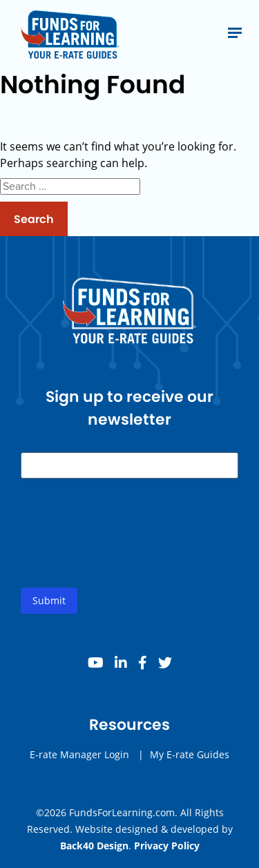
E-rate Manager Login (79, 754)
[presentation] (126, 544)
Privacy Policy (167, 846)
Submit (49, 600)
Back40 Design (94, 846)
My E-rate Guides (190, 754)
